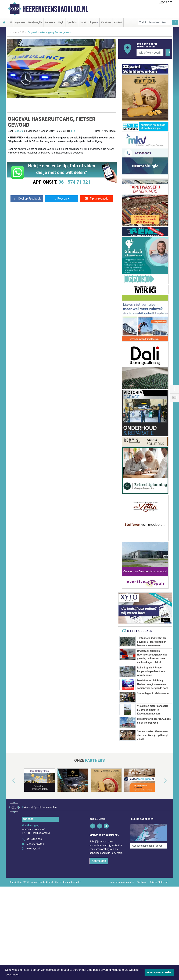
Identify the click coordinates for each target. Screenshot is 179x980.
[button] (10, 781)
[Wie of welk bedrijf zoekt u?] (150, 53)
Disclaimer (142, 877)
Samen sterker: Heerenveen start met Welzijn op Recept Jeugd (153, 735)
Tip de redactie (96, 199)
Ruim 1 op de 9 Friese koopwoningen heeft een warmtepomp (151, 671)
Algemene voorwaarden (122, 877)
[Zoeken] (175, 22)
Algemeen (20, 22)
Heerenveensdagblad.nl (55, 9)
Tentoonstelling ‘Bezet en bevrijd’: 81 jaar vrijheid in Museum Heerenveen (152, 642)
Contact (118, 22)
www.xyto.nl (33, 844)
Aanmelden (99, 856)
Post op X (62, 199)
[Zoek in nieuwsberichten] (155, 22)
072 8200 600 (34, 835)
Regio (61, 22)
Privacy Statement (159, 877)
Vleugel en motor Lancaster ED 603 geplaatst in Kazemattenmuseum (153, 710)
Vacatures (106, 22)
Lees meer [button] (12, 974)
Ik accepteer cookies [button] (159, 972)
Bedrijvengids (35, 22)
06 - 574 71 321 (74, 182)
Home (13, 32)
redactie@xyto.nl (36, 839)
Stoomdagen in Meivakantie (153, 694)
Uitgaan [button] (93, 22)
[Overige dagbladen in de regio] (149, 827)
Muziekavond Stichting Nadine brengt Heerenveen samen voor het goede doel (152, 684)
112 (10, 22)
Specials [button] (71, 22)
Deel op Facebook (27, 199)
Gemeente (50, 22)
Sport (83, 22)
